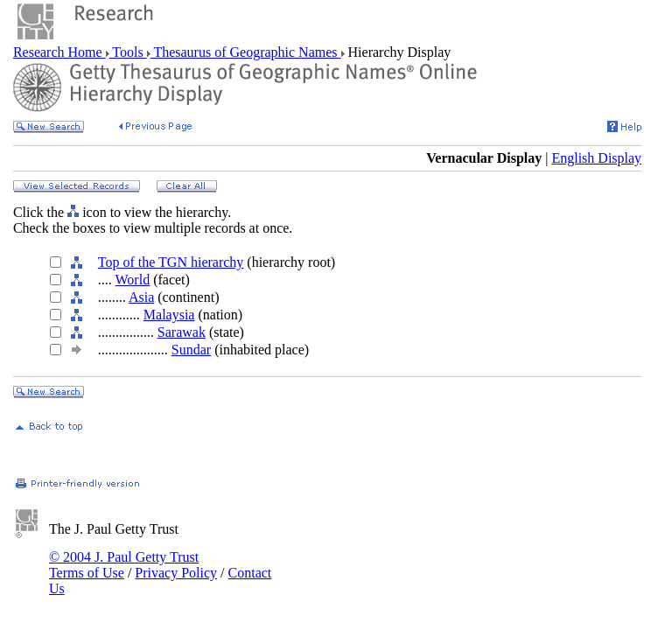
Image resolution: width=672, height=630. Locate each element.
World (133, 280)
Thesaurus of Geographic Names (246, 52)
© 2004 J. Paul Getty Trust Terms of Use (124, 565)
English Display (596, 158)
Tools (128, 52)
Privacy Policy (176, 573)
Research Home (59, 52)
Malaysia (169, 315)
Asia (141, 297)
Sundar (191, 350)
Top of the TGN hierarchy (171, 262)
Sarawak (182, 332)
